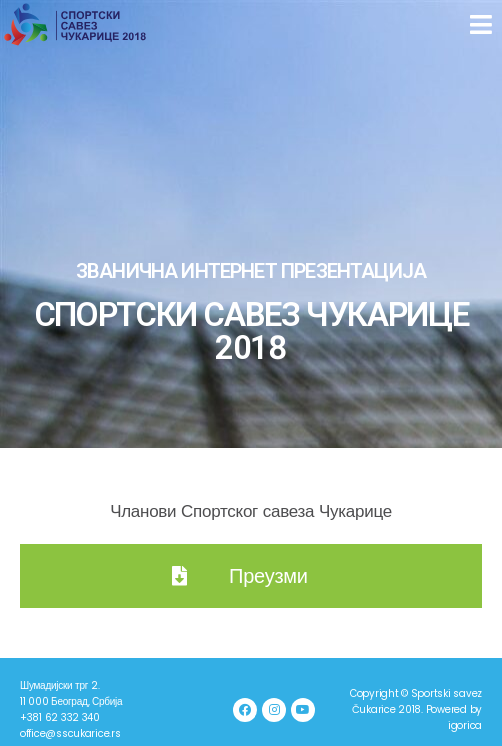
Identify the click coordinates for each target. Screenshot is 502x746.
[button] (483, 25)
